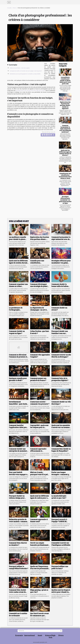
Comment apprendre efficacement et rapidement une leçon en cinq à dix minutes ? (40, 452)
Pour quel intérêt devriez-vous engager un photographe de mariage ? (19, 475)
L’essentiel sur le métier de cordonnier (18, 614)
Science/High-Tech (50, 636)
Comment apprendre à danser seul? (39, 520)
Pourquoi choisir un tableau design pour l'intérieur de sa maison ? (19, 498)
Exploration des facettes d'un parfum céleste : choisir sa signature (65, 105)
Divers (14, 8)
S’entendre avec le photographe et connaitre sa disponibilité (25, 74)
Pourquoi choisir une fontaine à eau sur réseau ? (60, 333)
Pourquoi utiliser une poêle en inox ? (60, 567)
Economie (19, 635)
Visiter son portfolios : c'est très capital (20, 68)
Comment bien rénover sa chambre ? (18, 544)
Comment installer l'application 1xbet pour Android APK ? (18, 427)
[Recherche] (40, 631)
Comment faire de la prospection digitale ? (60, 379)
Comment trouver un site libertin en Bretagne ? (61, 356)
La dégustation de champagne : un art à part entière (38, 310)
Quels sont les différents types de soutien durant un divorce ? (65, 153)
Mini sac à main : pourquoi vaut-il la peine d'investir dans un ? (40, 474)
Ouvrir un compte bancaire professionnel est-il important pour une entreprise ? (39, 546)
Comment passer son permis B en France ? (38, 379)
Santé (40, 635)
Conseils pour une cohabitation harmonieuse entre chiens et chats (65, 176)
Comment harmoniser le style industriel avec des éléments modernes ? (65, 129)
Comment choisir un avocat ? (59, 309)
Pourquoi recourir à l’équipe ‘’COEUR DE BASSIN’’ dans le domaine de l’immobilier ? (61, 523)
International (30, 635)
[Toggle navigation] (9, 2)
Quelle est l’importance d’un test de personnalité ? (40, 568)
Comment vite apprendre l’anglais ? (40, 356)
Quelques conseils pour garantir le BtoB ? (18, 379)
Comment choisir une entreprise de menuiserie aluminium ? (19, 451)
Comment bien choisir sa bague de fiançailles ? (61, 450)
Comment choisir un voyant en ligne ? (17, 332)
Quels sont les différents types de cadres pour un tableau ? (40, 498)
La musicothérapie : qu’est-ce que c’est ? (59, 497)
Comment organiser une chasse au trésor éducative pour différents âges (18, 287)
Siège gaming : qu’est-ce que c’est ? (39, 591)
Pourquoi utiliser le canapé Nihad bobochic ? (19, 567)
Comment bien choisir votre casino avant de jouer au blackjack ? (17, 592)
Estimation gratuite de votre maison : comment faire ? (18, 521)
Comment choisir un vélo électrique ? (61, 403)
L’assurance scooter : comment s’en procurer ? (40, 403)
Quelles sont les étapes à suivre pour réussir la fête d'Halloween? (61, 592)
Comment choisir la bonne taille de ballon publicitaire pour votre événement (60, 287)
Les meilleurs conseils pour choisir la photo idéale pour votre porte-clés (65, 80)
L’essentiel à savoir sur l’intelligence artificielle (61, 544)
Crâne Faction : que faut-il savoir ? (40, 332)
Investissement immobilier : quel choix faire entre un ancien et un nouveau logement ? (18, 405)
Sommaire (13, 65)
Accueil (9, 8)
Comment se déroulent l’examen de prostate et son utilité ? (18, 357)
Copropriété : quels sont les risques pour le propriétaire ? (39, 427)
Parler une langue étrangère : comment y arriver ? (60, 474)
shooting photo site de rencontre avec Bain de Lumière (30, 90)
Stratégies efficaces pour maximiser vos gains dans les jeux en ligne (65, 200)
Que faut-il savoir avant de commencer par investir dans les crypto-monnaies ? (40, 617)
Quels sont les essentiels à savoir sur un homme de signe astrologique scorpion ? (61, 428)
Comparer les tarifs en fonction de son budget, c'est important (26, 71)
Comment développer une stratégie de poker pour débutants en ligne (39, 286)
